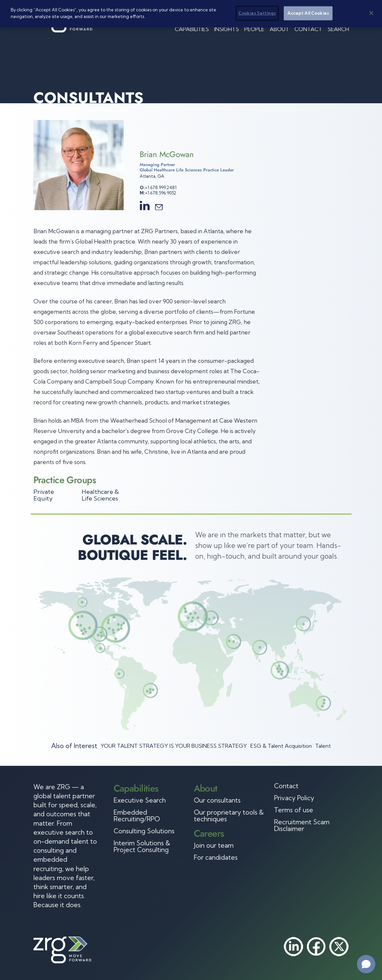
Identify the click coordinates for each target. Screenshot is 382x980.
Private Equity (44, 495)
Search (338, 29)
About (279, 29)
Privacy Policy (294, 798)
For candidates (216, 857)
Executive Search (140, 800)
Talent (323, 746)
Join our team (214, 845)
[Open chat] (366, 964)
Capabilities (192, 29)
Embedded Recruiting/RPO (137, 816)
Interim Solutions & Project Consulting (142, 846)
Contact (308, 29)
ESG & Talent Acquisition (281, 746)
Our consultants (217, 800)
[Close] (371, 10)
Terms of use (294, 810)
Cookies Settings (257, 10)
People (254, 29)
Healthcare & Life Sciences (100, 495)
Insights (227, 29)
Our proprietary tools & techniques (229, 816)
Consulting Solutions (144, 831)
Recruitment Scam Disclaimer (302, 825)
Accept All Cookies (308, 10)
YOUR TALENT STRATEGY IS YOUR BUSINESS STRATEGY (174, 746)
